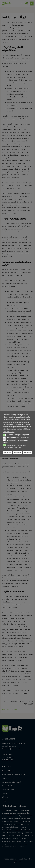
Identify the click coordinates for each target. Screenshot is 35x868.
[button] (5, 435)
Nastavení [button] (17, 452)
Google (17, 419)
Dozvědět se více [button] (9, 432)
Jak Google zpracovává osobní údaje (16, 429)
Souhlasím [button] (27, 452)
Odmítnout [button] (8, 452)
